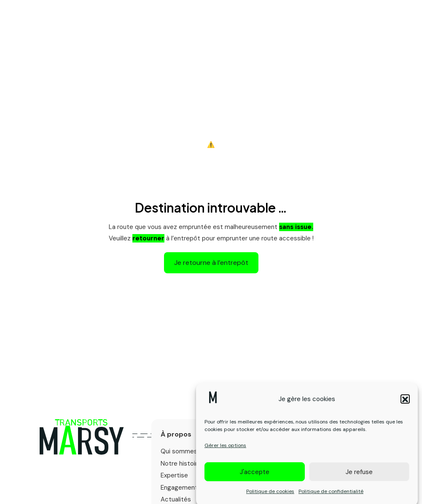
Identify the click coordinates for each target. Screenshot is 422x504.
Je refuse (359, 476)
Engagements (181, 488)
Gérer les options (225, 449)
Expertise (174, 475)
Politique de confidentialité (331, 495)
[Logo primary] (82, 437)
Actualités (176, 499)
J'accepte (255, 476)
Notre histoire (181, 464)
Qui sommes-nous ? (190, 451)
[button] (405, 403)
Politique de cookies (270, 495)
